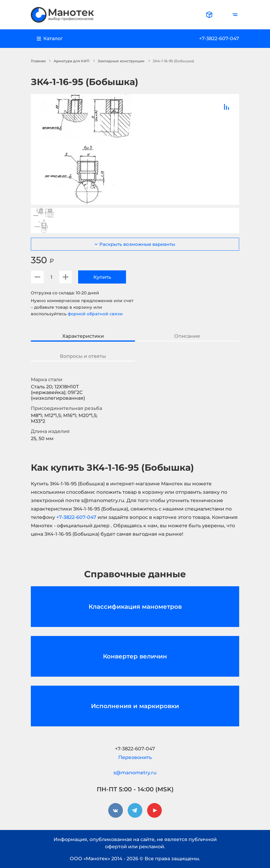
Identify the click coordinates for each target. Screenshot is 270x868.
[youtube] (154, 811)
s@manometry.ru (135, 773)
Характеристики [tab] (83, 336)
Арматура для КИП (72, 61)
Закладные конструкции (121, 61)
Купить (102, 277)
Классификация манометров (135, 607)
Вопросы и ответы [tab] (83, 356)
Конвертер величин (135, 656)
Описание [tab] (187, 336)
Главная (38, 61)
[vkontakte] (116, 811)
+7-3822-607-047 (219, 38)
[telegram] (135, 811)
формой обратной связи (95, 314)
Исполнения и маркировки (135, 706)
